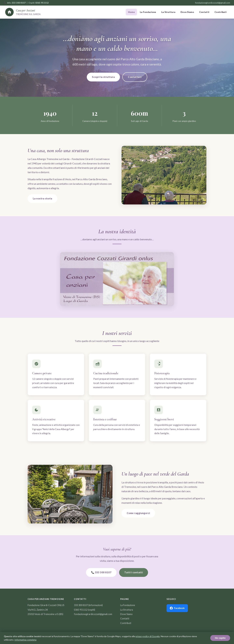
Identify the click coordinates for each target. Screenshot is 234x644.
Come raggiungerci (138, 513)
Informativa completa (25, 640)
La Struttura (168, 12)
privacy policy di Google (148, 636)
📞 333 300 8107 (101, 572)
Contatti (204, 12)
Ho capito (220, 638)
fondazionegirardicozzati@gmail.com (213, 3)
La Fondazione (148, 12)
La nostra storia (42, 198)
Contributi (221, 12)
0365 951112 (81, 610)
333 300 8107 (81, 605)
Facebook (177, 608)
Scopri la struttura (103, 77)
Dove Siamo (187, 12)
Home (131, 12)
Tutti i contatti (134, 572)
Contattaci (135, 77)
